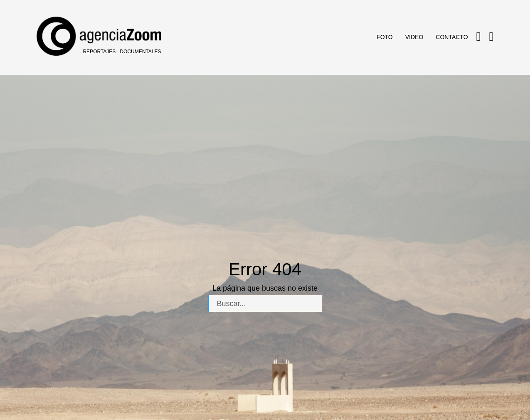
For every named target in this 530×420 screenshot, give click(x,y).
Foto (385, 37)
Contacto (452, 37)
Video (414, 37)
